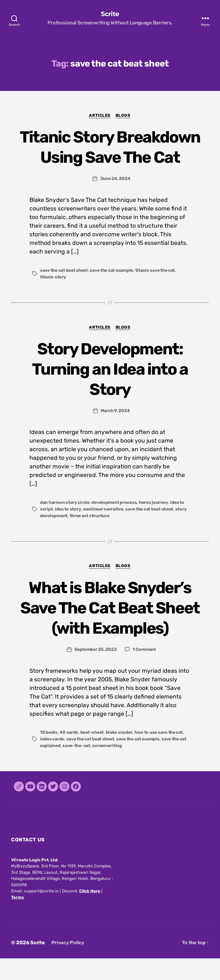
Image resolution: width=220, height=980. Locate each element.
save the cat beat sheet (65, 291)
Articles (100, 116)
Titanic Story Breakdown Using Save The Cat (110, 157)
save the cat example (114, 291)
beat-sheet (93, 754)
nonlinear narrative (104, 530)
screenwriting (116, 767)
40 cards (69, 754)
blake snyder (120, 754)
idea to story (68, 530)
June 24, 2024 (115, 199)
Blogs (124, 116)
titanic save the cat (159, 291)
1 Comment (145, 671)
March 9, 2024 (115, 432)
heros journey (156, 523)
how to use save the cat (161, 754)
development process (116, 523)
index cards (52, 761)
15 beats (49, 754)
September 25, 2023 (95, 671)
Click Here (90, 913)
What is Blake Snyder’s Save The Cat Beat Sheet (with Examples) (110, 629)
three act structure (91, 537)
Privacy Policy (69, 964)
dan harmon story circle (65, 523)
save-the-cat (85, 767)
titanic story (53, 298)
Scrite (110, 14)
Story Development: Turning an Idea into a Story (110, 390)
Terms (17, 919)
